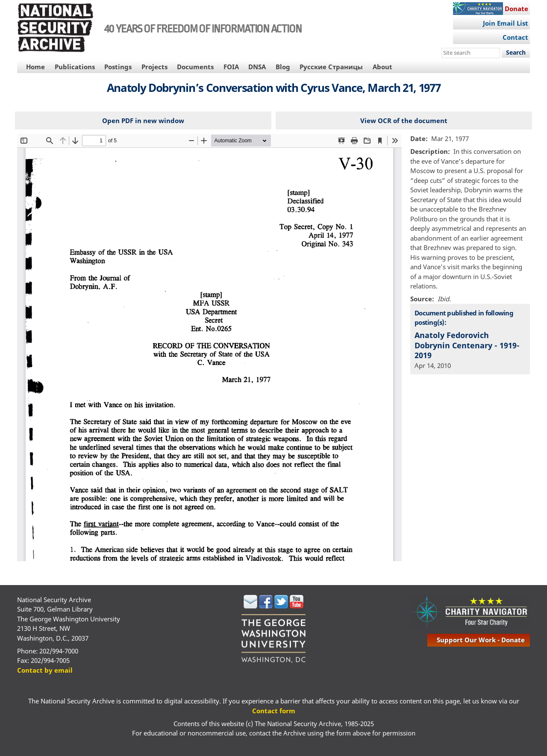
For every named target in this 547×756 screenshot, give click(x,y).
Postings (118, 67)
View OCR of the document (404, 121)
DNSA (257, 67)
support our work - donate (481, 640)
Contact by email (45, 670)
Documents (195, 67)
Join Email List (506, 23)
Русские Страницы (331, 67)
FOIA (231, 67)
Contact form (274, 711)
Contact (515, 37)
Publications (75, 67)
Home (35, 67)
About (382, 67)
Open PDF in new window (143, 121)
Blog (283, 67)
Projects (154, 67)
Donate (516, 9)
